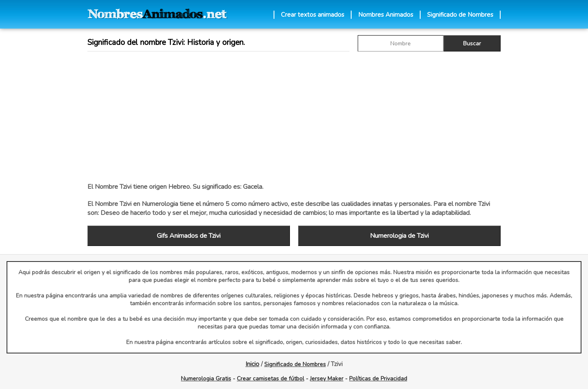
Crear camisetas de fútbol (271, 379)
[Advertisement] (294, 117)
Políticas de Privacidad (378, 379)
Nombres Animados (386, 15)
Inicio (252, 364)
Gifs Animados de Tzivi (189, 236)
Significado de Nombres (460, 15)
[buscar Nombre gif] (401, 43)
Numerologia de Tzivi (399, 236)
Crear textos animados (313, 15)
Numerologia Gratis (206, 379)
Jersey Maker (327, 379)
